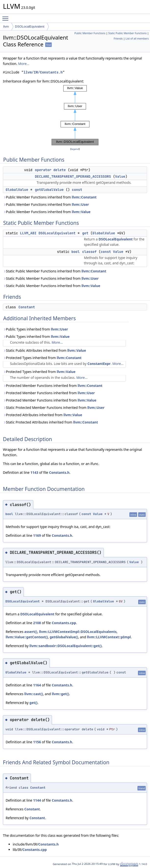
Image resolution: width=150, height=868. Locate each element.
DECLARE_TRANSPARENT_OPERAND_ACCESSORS (73, 176)
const (77, 190)
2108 (37, 623)
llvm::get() (61, 694)
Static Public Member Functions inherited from (55, 271)
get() (33, 703)
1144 (37, 800)
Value (120, 176)
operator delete (50, 170)
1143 (34, 472)
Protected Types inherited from (42, 358)
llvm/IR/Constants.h (43, 72)
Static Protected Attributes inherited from (50, 422)
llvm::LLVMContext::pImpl (109, 637)
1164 (37, 685)
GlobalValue (17, 190)
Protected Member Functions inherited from (53, 386)
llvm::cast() (34, 694)
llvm (6, 26)
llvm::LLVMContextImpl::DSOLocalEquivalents (78, 632)
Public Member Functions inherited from (50, 197)
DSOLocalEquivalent (30, 26)
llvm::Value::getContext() (27, 637)
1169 (37, 535)
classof (89, 252)
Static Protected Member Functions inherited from (54, 408)
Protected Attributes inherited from (43, 415)
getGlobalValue (49, 190)
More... (24, 64)
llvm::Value (81, 212)
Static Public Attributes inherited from (45, 350)
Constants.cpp (64, 623)
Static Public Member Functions (127, 33)
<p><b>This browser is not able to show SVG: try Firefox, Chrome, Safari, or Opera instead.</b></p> (75, 115)
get (85, 233)
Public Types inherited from (35, 329)
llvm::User (80, 204)
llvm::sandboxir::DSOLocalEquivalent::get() (65, 646)
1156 (37, 742)
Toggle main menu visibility (7, 16)
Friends (118, 39)
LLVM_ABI (28, 233)
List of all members (137, 39)
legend (75, 149)
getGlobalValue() (64, 637)
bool (76, 252)
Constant (27, 307)
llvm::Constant (84, 197)
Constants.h (59, 472)
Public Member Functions (90, 33)
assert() (31, 632)
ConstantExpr (99, 364)
